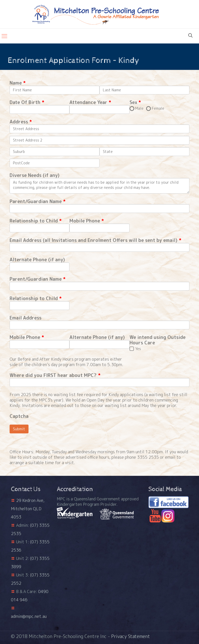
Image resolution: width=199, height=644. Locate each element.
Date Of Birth (25, 102)
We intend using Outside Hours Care (158, 340)
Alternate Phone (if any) (37, 260)
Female (158, 108)
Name (16, 83)
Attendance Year (88, 102)
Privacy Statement (131, 636)
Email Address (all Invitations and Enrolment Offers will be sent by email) (94, 240)
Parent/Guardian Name (36, 201)
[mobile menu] (4, 36)
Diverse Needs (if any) (35, 175)
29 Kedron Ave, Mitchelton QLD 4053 (28, 509)
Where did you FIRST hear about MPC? (53, 375)
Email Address (26, 318)
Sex (133, 102)
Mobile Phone (85, 221)
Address (19, 122)
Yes (138, 349)
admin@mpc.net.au (29, 616)
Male (139, 108)
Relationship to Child (34, 221)
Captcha (19, 416)
